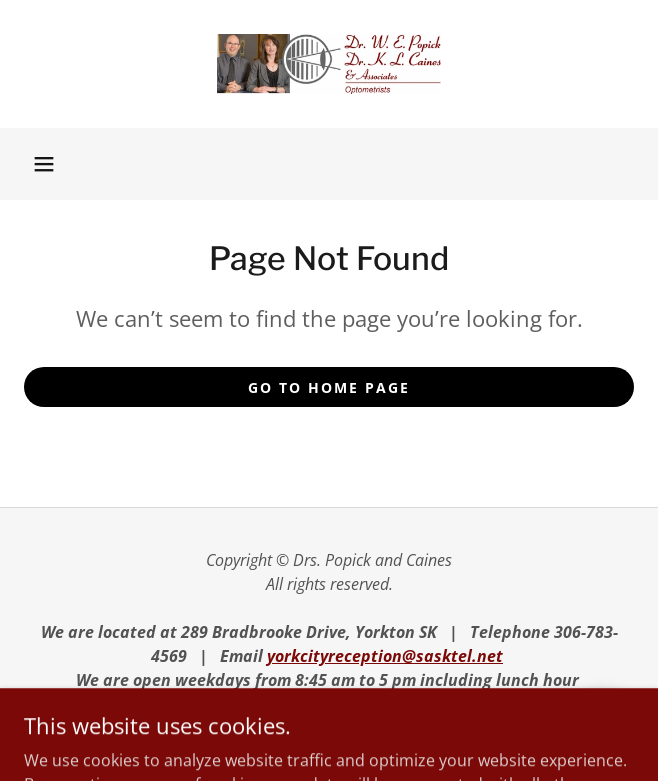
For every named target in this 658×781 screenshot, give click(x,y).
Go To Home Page (329, 387)
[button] (44, 164)
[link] (329, 64)
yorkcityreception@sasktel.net (385, 656)
